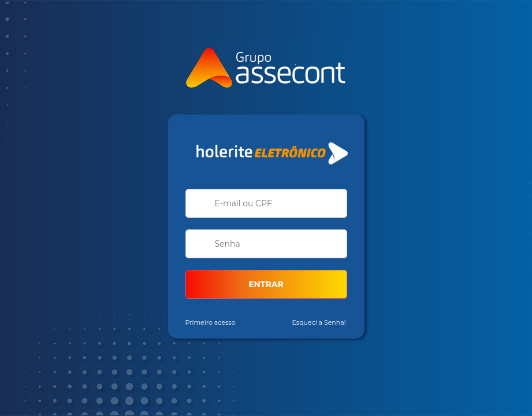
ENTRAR (266, 284)
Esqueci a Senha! (319, 322)
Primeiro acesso (211, 322)
